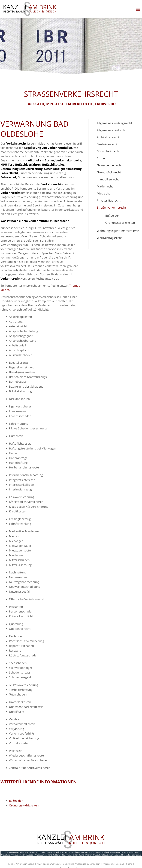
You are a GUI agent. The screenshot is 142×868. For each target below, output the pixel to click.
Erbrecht (103, 158)
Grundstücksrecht (109, 172)
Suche (129, 864)
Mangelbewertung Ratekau (80, 852)
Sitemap (120, 864)
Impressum (108, 864)
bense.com (95, 864)
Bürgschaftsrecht (108, 151)
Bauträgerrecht (107, 144)
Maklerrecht (105, 186)
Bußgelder (112, 216)
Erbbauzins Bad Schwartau (57, 852)
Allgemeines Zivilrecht (111, 130)
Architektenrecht (108, 137)
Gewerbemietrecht (109, 165)
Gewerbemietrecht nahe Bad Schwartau (124, 855)
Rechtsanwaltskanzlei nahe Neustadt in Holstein (24, 852)
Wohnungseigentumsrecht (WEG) (119, 231)
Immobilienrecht (108, 179)
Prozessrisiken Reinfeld (76, 855)
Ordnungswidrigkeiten (120, 223)
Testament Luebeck (101, 852)
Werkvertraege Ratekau (96, 855)
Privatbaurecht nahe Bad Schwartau (50, 855)
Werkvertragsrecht (109, 238)
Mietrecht (103, 193)
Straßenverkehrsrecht (111, 208)
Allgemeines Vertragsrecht (114, 123)
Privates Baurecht (109, 200)
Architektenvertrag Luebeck (22, 855)
